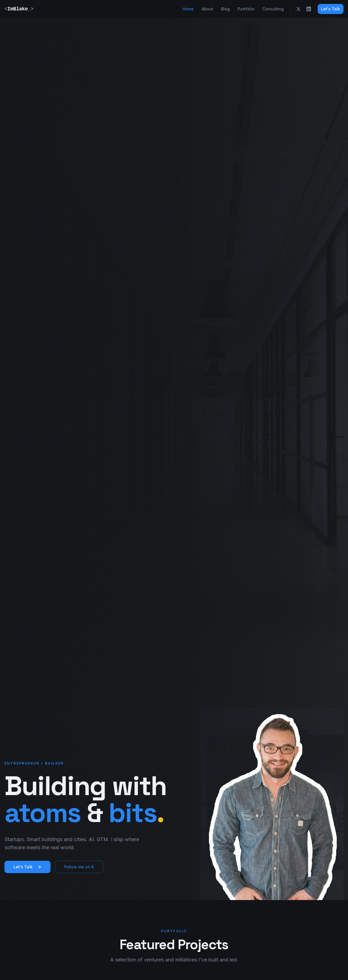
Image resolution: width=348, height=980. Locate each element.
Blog (225, 9)
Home (188, 9)
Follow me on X (79, 867)
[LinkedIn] (309, 9)
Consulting (273, 9)
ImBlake (19, 9)
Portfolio (246, 9)
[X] (299, 9)
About (207, 9)
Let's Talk (331, 9)
